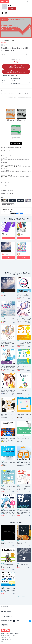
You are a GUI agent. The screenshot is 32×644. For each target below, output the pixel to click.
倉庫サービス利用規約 (14, 634)
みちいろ (23, 254)
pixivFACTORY (4, 176)
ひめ (6, 234)
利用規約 (7, 634)
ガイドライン (4, 636)
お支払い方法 (6, 185)
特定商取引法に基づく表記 (7, 190)
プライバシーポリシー (12, 636)
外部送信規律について (5, 638)
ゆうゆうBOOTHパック (15, 167)
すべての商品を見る (16, 143)
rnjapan (7, 254)
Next (30, 28)
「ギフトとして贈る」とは (8, 151)
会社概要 (3, 634)
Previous (2, 28)
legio (16, 107)
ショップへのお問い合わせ (7, 193)
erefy (22, 234)
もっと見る (16, 265)
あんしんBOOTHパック (6, 167)
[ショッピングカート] (27, 2)
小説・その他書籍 (5, 40)
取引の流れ (5, 183)
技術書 (13, 40)
